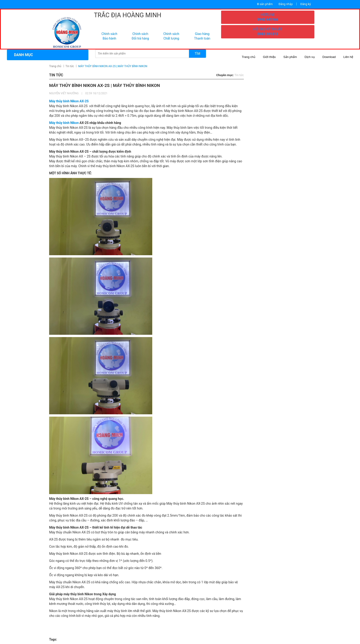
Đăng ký (306, 4)
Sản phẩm (290, 57)
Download (329, 57)
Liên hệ (348, 57)
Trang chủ (249, 57)
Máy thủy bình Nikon (64, 123)
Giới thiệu (269, 57)
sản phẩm (265, 4)
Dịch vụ (310, 57)
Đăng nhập (286, 4)
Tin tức (70, 66)
